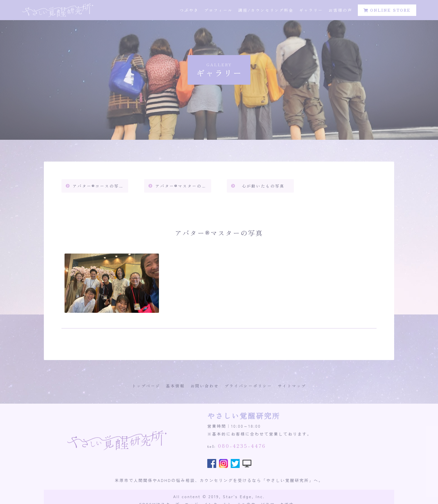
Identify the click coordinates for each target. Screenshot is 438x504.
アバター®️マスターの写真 (183, 186)
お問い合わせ (205, 386)
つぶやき (189, 11)
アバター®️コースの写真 (98, 186)
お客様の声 (340, 11)
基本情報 (175, 386)
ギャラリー (311, 11)
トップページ (146, 386)
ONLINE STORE (387, 11)
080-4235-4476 (242, 446)
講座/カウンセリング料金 (266, 11)
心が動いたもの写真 (263, 186)
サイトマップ (292, 386)
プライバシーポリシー (248, 386)
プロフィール (218, 11)
